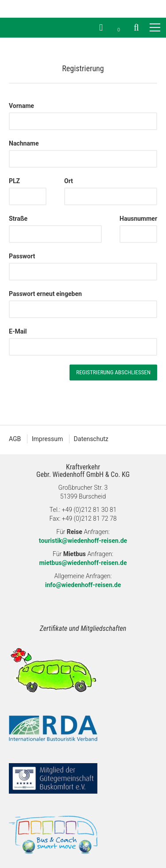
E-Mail (18, 331)
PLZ (14, 181)
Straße (18, 219)
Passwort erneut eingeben (45, 294)
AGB (15, 439)
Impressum (47, 439)
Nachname (24, 143)
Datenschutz (91, 439)
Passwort (22, 256)
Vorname (21, 106)
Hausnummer (138, 219)
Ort (69, 181)
